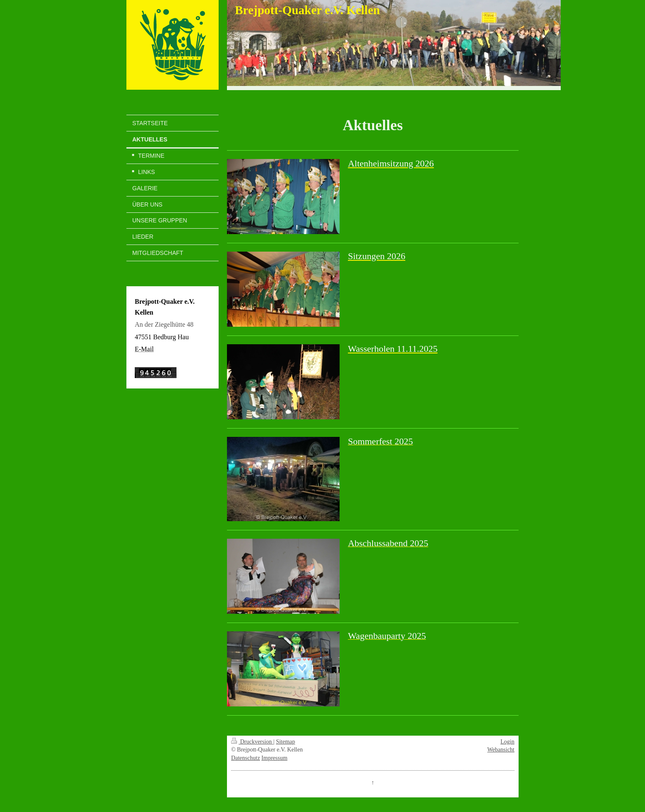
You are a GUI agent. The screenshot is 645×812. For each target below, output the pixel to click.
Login (508, 742)
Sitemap (285, 742)
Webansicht (501, 750)
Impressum (275, 758)
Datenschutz (246, 758)
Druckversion (252, 742)
